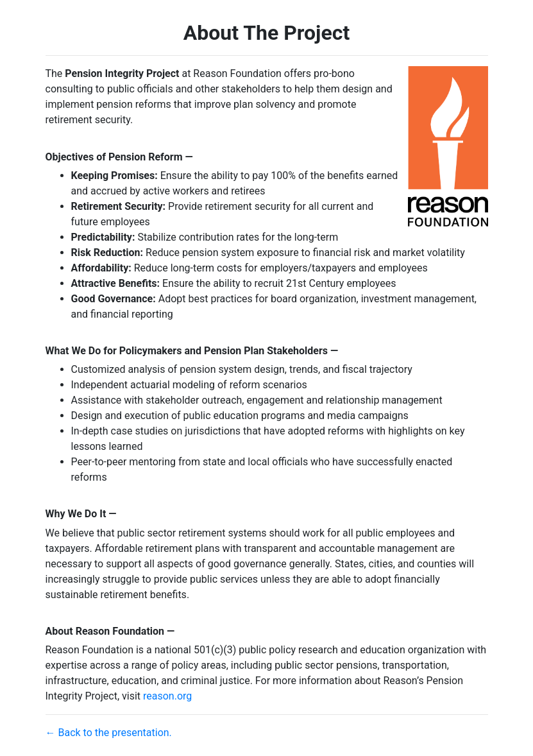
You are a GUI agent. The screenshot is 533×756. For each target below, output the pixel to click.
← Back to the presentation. (109, 733)
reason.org (167, 696)
